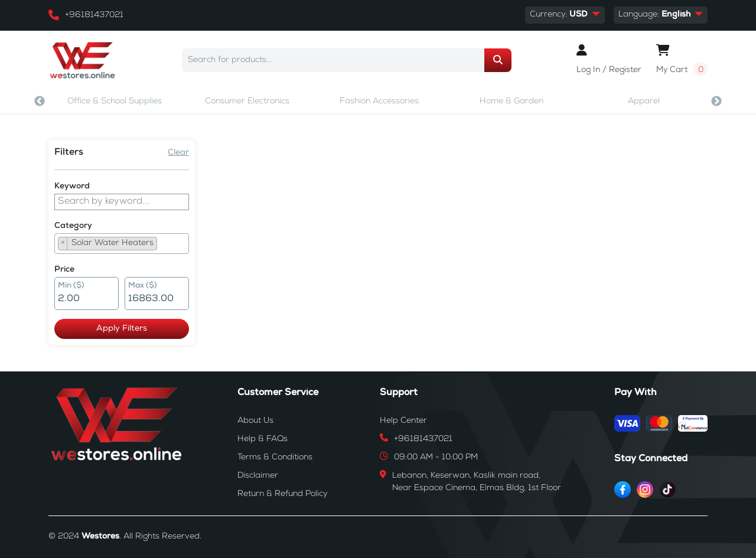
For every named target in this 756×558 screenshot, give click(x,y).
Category (73, 226)
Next (716, 102)
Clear (178, 153)
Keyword (72, 187)
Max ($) (143, 286)
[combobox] (122, 244)
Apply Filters (122, 329)
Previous (40, 102)
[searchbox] (164, 245)
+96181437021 (94, 15)
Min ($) (71, 286)
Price (64, 270)
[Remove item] (63, 244)
